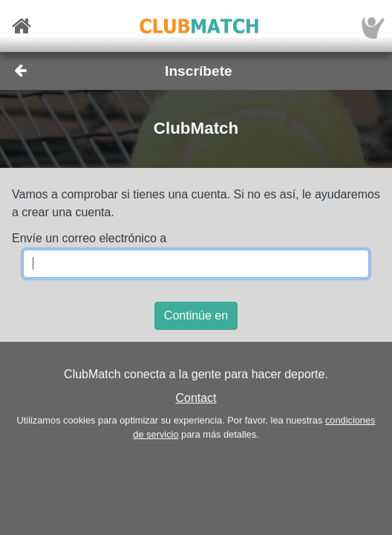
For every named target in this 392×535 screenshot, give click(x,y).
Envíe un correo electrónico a (89, 238)
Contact (196, 398)
